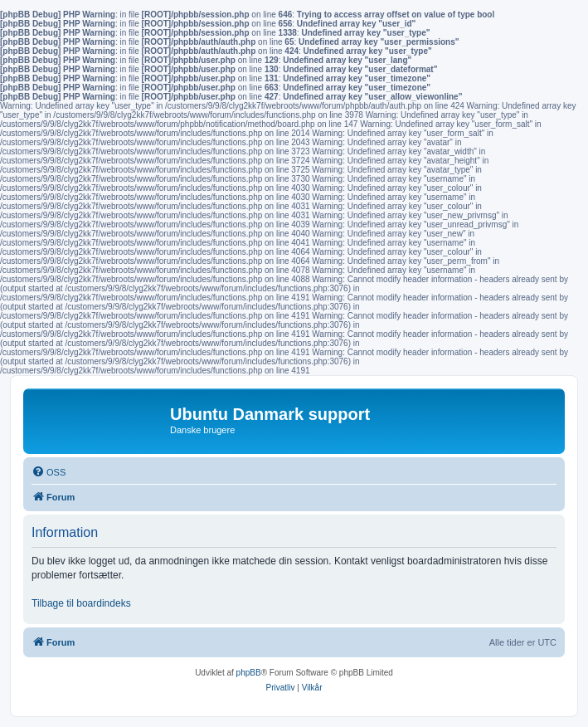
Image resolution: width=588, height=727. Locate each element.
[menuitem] (49, 472)
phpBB (249, 673)
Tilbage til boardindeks (81, 603)
